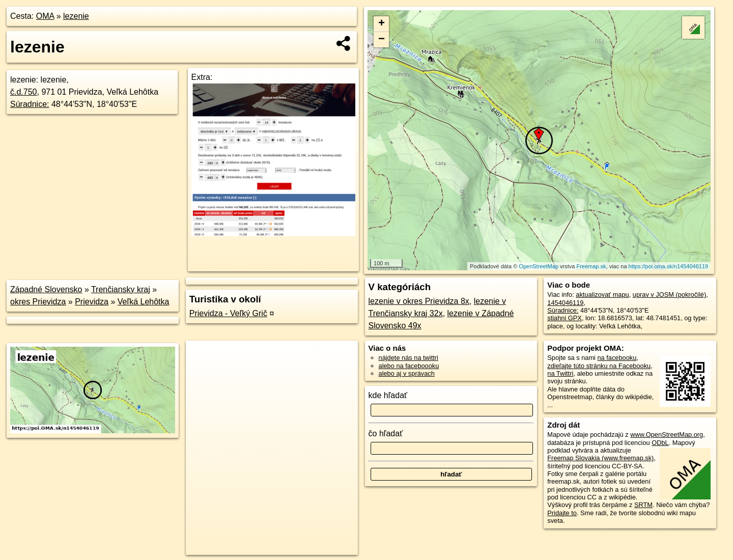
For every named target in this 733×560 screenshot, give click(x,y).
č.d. (24, 92)
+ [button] (382, 24)
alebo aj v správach (407, 373)
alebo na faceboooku (409, 366)
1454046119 (565, 303)
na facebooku (617, 358)
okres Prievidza (38, 302)
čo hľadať (386, 433)
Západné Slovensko (46, 289)
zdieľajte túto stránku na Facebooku (599, 366)
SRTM (643, 505)
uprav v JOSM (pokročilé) (669, 295)
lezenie (76, 16)
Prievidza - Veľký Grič (228, 313)
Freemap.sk (591, 266)
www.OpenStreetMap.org (667, 435)
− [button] (382, 40)
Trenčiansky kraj (121, 289)
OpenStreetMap (539, 266)
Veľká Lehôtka (144, 302)
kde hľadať (388, 395)
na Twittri (560, 373)
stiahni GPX (565, 318)
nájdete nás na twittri (408, 358)
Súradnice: (30, 104)
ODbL (660, 443)
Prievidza (92, 302)
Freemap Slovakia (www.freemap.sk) (600, 458)
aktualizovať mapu (602, 295)
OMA (45, 16)
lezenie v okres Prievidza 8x (419, 301)
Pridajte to (562, 513)
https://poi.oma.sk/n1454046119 (669, 266)
